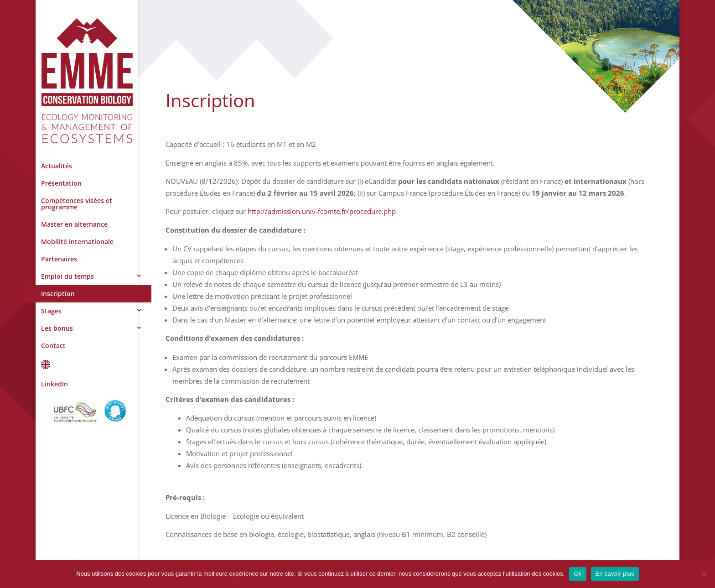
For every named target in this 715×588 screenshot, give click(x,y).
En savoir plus (615, 574)
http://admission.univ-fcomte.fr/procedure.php (322, 211)
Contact (53, 346)
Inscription (58, 294)
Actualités (57, 166)
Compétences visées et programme (77, 204)
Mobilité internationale (77, 242)
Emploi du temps (67, 276)
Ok (578, 574)
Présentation (61, 183)
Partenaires (59, 259)
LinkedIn (54, 384)
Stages (51, 311)
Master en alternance (74, 224)
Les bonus (57, 328)
